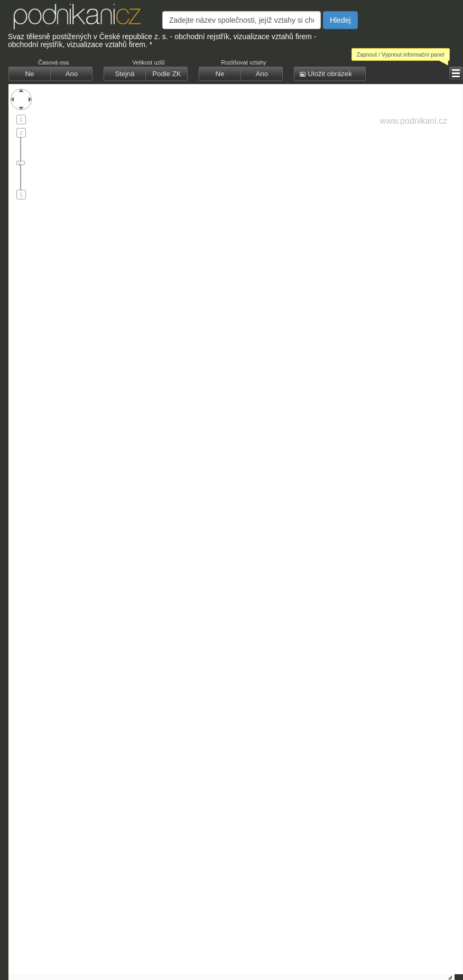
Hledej (340, 20)
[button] (30, 74)
